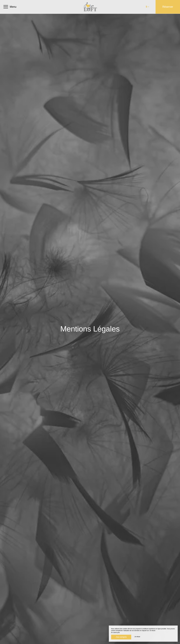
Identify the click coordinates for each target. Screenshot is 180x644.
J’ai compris (121, 637)
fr (147, 7)
